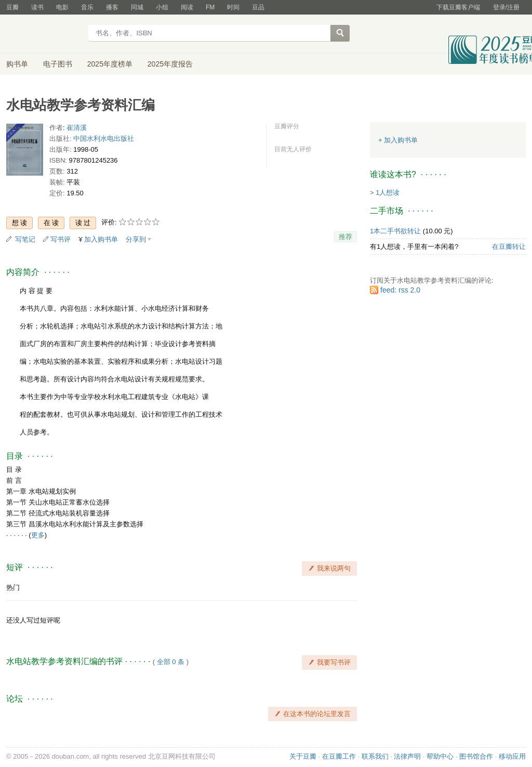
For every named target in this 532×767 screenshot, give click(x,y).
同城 (137, 7)
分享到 (136, 239)
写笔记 (25, 239)
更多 (38, 535)
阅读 (187, 7)
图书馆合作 (476, 756)
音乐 (87, 7)
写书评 (61, 239)
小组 (162, 7)
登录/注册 (506, 7)
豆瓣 (12, 7)
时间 (233, 7)
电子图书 (58, 64)
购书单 (17, 64)
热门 (13, 587)
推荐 (345, 237)
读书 (37, 7)
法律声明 (407, 756)
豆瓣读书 (44, 34)
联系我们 (375, 756)
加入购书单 (101, 239)
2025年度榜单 (110, 64)
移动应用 (512, 756)
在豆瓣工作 (339, 756)
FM (210, 7)
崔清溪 (77, 128)
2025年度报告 (170, 64)
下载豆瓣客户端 (458, 7)
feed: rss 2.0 (400, 290)
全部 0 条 (171, 662)
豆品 (258, 7)
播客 (112, 7)
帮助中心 (440, 756)
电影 (62, 7)
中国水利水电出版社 (104, 138)
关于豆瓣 (303, 756)
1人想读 (388, 193)
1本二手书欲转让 (395, 231)
